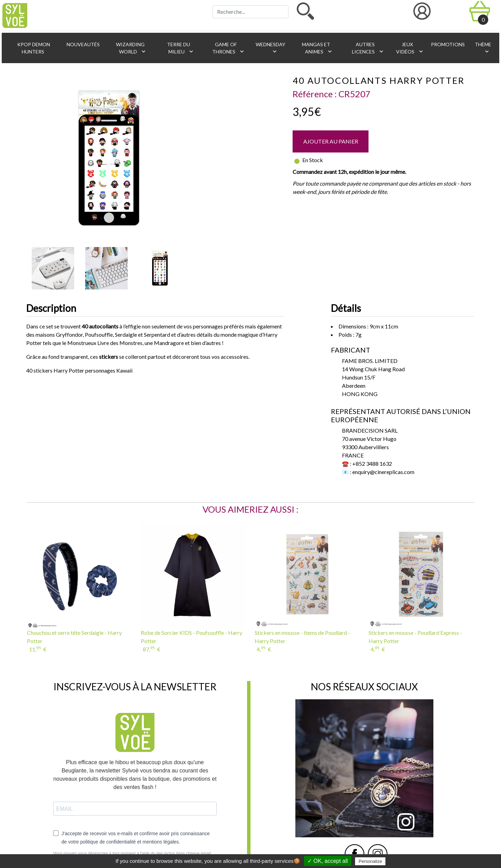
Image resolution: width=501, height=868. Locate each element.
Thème (483, 48)
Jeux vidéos (410, 48)
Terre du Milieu (180, 48)
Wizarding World (131, 48)
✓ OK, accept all (328, 861)
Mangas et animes (317, 48)
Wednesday (270, 48)
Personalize (370, 861)
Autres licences (368, 48)
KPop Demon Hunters (33, 48)
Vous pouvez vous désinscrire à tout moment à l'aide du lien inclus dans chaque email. (132, 854)
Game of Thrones (229, 48)
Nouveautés (83, 44)
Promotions (447, 44)
